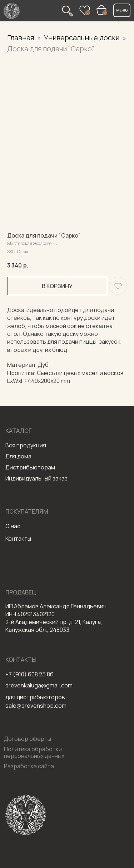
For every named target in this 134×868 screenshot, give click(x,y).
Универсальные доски (82, 38)
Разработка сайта (29, 766)
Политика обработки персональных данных (34, 752)
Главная (21, 38)
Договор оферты (28, 739)
